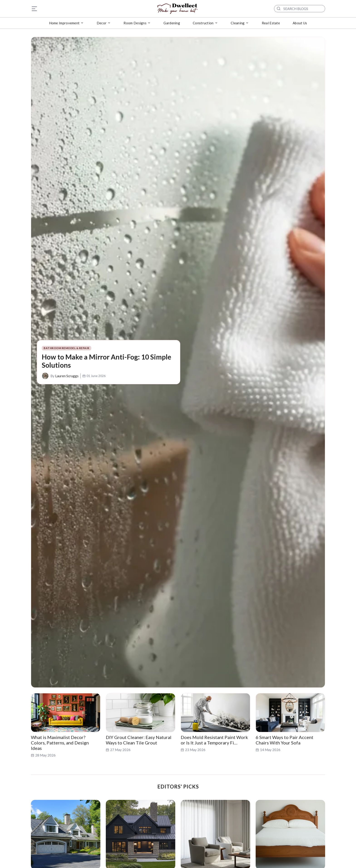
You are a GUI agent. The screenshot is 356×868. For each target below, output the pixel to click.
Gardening (172, 23)
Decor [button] (102, 23)
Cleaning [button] (238, 23)
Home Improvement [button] (64, 23)
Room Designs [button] (135, 23)
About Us (300, 23)
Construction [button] (203, 23)
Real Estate (271, 23)
